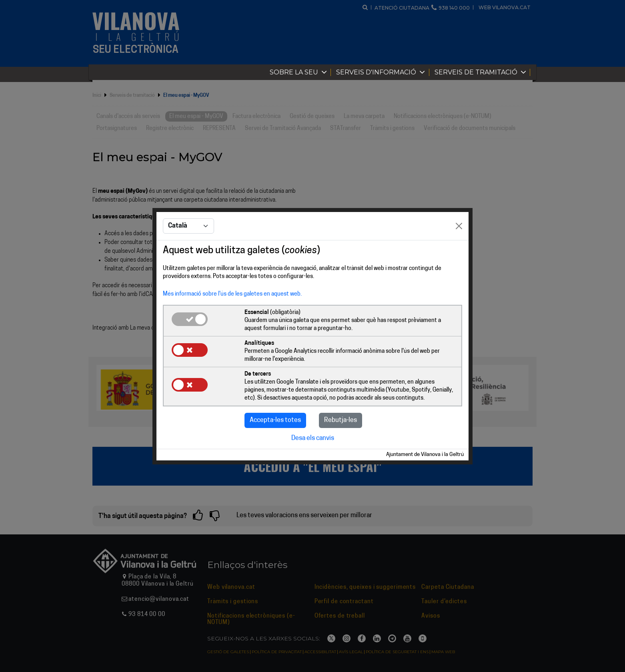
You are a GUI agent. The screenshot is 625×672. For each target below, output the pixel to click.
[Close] (459, 226)
